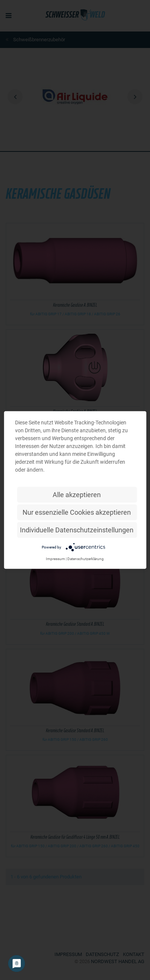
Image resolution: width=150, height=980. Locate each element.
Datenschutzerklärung (86, 559)
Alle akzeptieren (77, 495)
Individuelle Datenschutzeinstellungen (77, 530)
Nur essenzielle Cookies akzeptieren (77, 512)
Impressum (55, 559)
